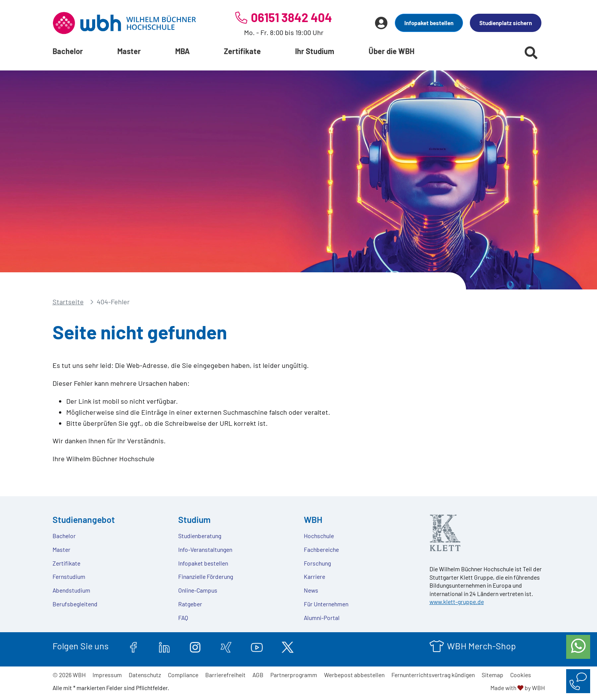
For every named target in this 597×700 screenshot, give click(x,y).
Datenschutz (145, 675)
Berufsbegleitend (75, 604)
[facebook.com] (133, 646)
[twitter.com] (288, 646)
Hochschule (319, 536)
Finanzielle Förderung (206, 576)
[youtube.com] (257, 646)
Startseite (68, 302)
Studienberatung (200, 536)
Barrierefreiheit (225, 675)
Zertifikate (242, 51)
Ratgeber (190, 604)
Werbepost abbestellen (354, 675)
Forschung (317, 563)
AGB (258, 675)
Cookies (521, 675)
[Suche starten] (531, 53)
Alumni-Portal (322, 618)
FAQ (183, 618)
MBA (182, 51)
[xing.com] (226, 646)
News (311, 590)
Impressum (107, 675)
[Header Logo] (125, 23)
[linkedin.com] (164, 646)
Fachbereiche (321, 549)
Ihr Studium (315, 51)
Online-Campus (198, 590)
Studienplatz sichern (506, 23)
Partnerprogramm (294, 675)
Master (129, 51)
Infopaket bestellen (429, 23)
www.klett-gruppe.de (457, 602)
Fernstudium (69, 576)
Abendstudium (71, 590)
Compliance (183, 675)
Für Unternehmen (326, 604)
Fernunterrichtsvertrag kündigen (433, 675)
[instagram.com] (195, 646)
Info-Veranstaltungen (205, 549)
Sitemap (492, 675)
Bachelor (68, 51)
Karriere (314, 576)
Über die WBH (392, 51)
